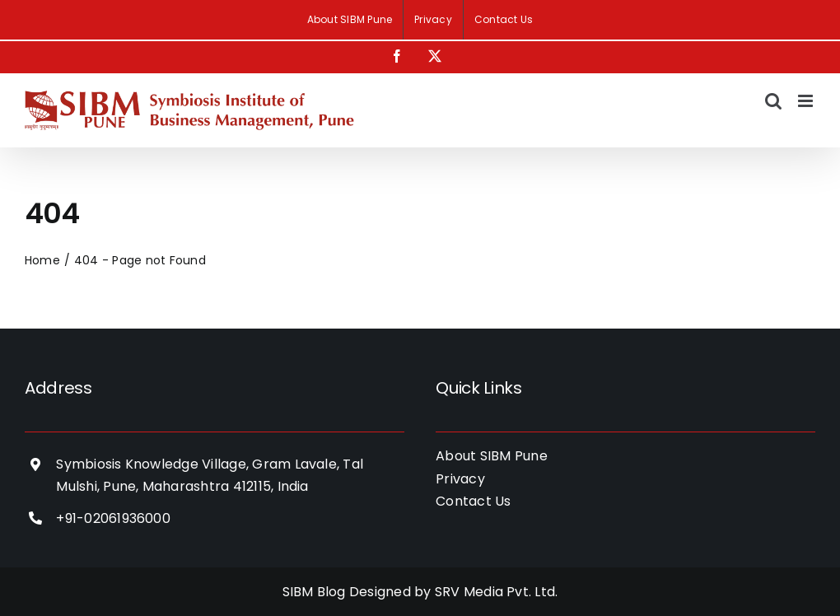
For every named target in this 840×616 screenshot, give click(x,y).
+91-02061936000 (113, 518)
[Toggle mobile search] (773, 101)
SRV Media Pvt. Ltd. (497, 592)
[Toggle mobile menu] (807, 101)
